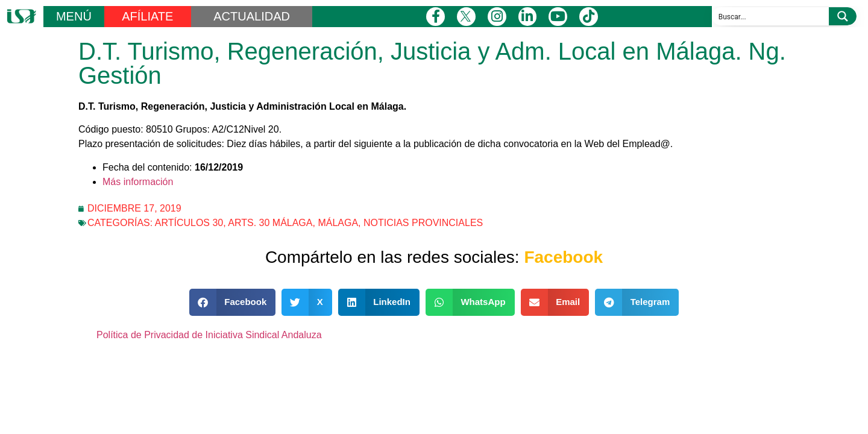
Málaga (338, 223)
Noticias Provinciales (423, 223)
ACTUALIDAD (252, 16)
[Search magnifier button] (843, 16)
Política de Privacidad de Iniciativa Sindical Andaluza (209, 335)
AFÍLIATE (147, 16)
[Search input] (771, 16)
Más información (138, 182)
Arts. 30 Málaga (270, 223)
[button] (233, 302)
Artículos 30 (189, 223)
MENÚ (74, 16)
